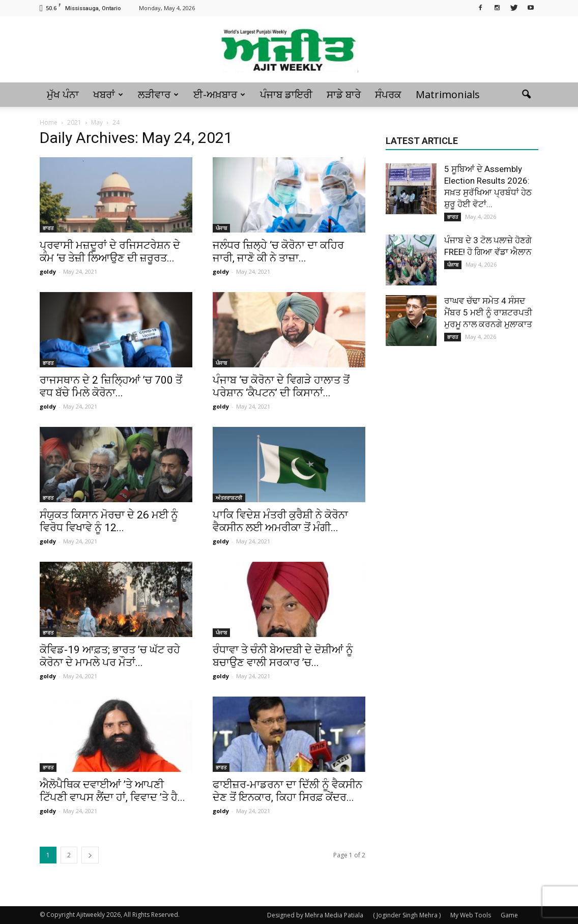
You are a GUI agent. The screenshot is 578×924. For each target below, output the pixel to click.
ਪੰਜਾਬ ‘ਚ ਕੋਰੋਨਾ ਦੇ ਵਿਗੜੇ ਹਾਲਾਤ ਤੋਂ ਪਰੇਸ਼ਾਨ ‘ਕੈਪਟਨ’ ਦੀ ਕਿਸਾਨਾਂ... (281, 386)
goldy (48, 271)
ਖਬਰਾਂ (108, 94)
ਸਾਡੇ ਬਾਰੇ (344, 94)
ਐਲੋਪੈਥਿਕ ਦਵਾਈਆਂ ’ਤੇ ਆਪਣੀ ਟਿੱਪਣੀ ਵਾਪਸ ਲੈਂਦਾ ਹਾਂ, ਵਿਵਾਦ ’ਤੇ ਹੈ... (112, 791)
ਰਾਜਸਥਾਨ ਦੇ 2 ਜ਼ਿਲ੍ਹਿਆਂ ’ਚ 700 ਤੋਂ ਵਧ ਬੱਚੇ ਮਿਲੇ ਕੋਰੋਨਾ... (111, 386)
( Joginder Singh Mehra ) (407, 915)
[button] (526, 95)
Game (509, 915)
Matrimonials (448, 94)
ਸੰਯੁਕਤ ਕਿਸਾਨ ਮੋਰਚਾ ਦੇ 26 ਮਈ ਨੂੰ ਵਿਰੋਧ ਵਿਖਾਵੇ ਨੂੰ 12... (109, 521)
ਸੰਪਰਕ (388, 94)
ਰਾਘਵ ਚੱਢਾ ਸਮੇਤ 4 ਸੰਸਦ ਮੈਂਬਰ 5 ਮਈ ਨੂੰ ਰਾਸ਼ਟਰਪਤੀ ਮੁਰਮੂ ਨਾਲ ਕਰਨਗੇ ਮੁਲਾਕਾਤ (488, 312)
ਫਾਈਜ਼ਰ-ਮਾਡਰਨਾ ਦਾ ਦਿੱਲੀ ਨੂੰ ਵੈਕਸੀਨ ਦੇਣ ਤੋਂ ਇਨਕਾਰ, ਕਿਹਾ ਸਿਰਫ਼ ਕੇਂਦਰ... (287, 791)
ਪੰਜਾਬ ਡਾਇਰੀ (286, 94)
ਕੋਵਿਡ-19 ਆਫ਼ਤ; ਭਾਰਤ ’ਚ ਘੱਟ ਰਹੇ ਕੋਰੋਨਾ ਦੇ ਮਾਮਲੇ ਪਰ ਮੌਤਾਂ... (110, 656)
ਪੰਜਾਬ (221, 228)
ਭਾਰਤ (48, 228)
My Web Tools (471, 915)
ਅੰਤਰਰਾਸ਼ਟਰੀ (229, 498)
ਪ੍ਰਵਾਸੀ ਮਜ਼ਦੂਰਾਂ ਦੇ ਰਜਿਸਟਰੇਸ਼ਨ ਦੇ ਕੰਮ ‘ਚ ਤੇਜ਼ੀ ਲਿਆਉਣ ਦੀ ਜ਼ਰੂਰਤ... (110, 252)
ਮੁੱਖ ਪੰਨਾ (63, 94)
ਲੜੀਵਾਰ (158, 94)
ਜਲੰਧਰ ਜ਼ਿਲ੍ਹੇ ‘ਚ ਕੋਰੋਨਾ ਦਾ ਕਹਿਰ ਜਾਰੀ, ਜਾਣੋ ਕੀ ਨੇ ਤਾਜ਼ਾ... (278, 252)
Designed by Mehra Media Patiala (315, 915)
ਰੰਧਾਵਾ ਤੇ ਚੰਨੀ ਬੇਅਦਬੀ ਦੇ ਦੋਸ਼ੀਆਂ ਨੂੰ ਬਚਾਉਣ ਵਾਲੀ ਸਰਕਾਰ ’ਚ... (283, 656)
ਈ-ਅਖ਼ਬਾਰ (219, 94)
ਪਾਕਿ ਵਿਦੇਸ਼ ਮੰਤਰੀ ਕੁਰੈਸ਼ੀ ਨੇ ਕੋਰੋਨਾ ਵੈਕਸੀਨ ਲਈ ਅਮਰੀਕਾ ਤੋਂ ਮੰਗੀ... (280, 521)
